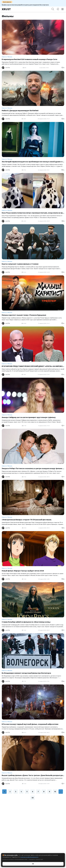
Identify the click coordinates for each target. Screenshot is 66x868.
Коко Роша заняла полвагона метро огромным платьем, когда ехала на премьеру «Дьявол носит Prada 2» (33, 213)
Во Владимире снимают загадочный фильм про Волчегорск (26, 673)
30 (33, 798)
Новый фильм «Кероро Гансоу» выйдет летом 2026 (23, 571)
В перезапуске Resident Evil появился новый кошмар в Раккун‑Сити (29, 59)
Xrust (6, 9)
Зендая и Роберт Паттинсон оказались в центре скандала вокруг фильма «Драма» (33, 468)
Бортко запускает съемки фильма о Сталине (20, 264)
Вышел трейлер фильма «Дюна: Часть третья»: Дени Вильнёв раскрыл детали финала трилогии (33, 775)
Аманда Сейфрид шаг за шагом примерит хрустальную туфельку (29, 417)
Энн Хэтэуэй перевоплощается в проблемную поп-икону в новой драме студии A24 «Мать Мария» (33, 162)
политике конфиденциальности (29, 857)
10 (55, 792)
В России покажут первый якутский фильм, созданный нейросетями (30, 724)
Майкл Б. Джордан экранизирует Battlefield (20, 111)
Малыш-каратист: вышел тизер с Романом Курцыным (24, 315)
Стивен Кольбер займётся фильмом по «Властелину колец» (26, 622)
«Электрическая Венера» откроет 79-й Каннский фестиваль (27, 520)
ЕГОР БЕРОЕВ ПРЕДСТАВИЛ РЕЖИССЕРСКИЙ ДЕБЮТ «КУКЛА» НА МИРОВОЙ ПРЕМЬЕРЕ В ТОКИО (33, 366)
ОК (33, 864)
